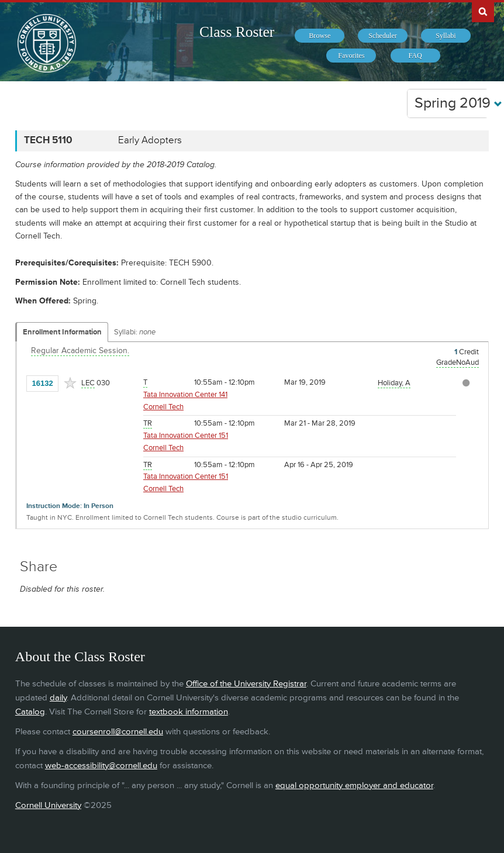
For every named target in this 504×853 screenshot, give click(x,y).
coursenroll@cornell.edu (118, 732)
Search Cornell (483, 11)
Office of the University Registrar (246, 684)
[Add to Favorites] (70, 383)
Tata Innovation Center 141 (185, 395)
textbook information (189, 712)
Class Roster (237, 32)
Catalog (30, 712)
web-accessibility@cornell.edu (101, 766)
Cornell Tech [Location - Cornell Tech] (163, 407)
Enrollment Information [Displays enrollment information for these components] (62, 332)
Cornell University (48, 805)
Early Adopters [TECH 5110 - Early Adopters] (150, 140)
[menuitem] (320, 36)
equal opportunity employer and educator (354, 785)
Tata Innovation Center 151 (186, 436)
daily (58, 698)
